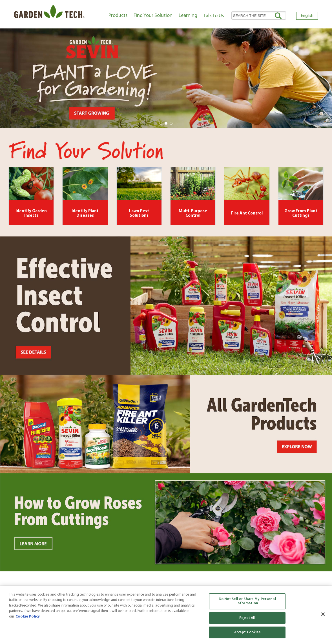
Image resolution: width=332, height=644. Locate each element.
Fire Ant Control (247, 213)
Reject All (247, 618)
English (307, 16)
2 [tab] (166, 124)
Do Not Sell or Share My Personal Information (247, 601)
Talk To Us (214, 16)
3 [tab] (171, 124)
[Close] (323, 614)
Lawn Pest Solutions (139, 214)
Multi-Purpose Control (193, 214)
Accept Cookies (247, 632)
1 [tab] (161, 124)
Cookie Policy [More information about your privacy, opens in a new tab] (28, 617)
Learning (188, 16)
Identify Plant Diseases (85, 214)
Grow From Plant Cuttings (301, 214)
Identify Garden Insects (31, 214)
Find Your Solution (153, 16)
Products (118, 16)
